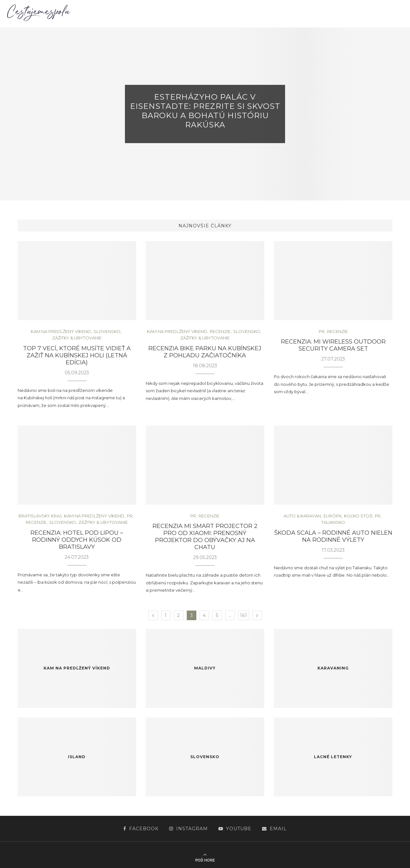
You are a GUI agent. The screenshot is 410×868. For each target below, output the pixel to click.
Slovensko (107, 332)
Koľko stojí (358, 516)
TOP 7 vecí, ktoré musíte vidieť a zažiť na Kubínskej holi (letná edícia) (77, 355)
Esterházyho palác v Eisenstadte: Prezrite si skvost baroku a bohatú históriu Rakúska (205, 111)
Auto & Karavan (302, 516)
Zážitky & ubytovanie (77, 338)
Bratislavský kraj (40, 516)
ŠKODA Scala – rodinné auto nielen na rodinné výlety (333, 536)
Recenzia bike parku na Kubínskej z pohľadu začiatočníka (205, 352)
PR (322, 332)
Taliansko (333, 522)
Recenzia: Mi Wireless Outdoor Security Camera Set (333, 345)
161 (244, 615)
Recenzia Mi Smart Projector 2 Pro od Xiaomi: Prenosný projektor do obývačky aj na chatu (205, 537)
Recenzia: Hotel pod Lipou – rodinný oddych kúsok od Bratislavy (77, 540)
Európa (332, 516)
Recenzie (220, 332)
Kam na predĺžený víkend (61, 332)
